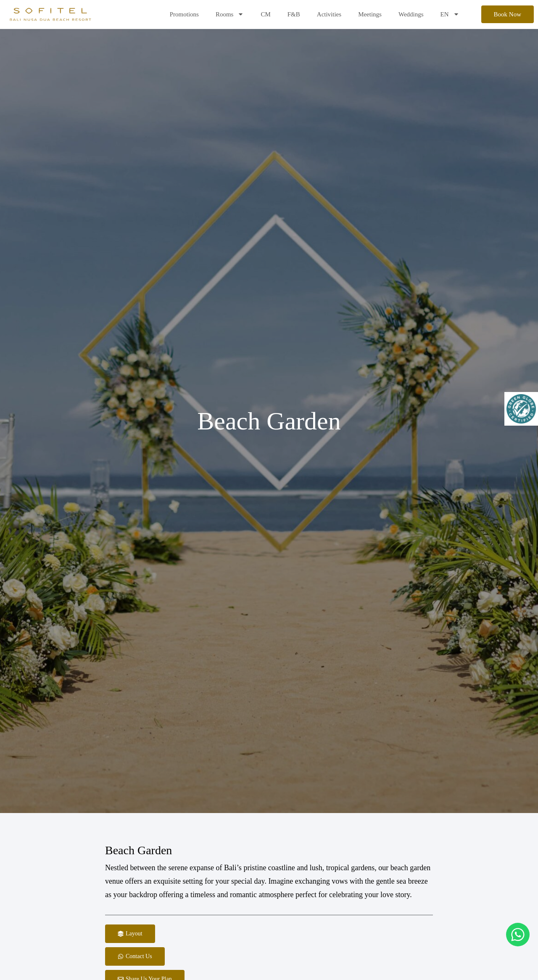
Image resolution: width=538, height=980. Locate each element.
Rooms (230, 14)
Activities (329, 14)
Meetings (370, 14)
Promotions (184, 14)
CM (265, 14)
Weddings (411, 14)
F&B (294, 14)
